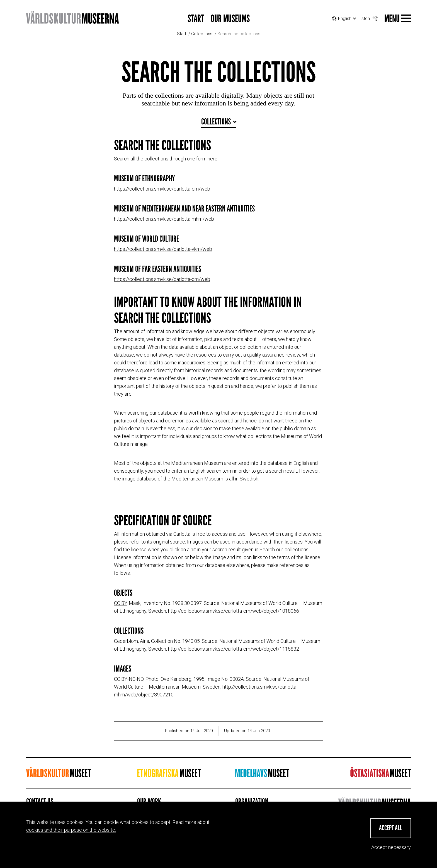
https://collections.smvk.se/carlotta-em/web (162, 189)
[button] (391, 828)
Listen (369, 17)
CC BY (120, 603)
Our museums (230, 19)
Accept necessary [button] (391, 847)
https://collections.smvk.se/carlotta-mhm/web (164, 219)
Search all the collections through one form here (166, 159)
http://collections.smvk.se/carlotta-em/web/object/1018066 (234, 611)
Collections (202, 34)
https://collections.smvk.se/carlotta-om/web (162, 279)
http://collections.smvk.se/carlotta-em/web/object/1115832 (234, 649)
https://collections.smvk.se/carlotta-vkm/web (163, 249)
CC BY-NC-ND (129, 679)
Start (196, 19)
